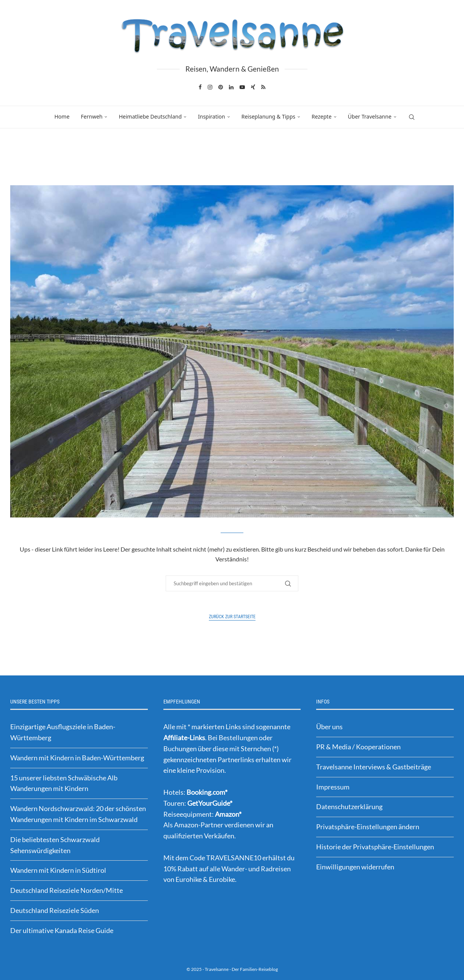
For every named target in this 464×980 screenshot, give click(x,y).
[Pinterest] (221, 87)
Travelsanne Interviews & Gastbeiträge (374, 767)
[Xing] (253, 87)
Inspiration (211, 116)
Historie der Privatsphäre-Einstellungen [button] (375, 847)
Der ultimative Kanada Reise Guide (62, 930)
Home (62, 116)
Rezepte (322, 116)
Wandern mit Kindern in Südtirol (58, 870)
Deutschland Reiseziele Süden (55, 910)
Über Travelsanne (370, 116)
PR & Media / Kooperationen (358, 747)
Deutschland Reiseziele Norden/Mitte (67, 890)
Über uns (329, 727)
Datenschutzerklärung (349, 807)
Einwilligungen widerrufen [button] (355, 867)
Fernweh (92, 116)
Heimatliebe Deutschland (150, 116)
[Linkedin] (231, 87)
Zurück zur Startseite (232, 617)
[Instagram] (210, 87)
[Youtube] (242, 87)
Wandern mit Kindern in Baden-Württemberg (77, 758)
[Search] (412, 117)
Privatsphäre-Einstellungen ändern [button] (368, 827)
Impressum (333, 787)
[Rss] (263, 87)
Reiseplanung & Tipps (268, 116)
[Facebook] (200, 87)
